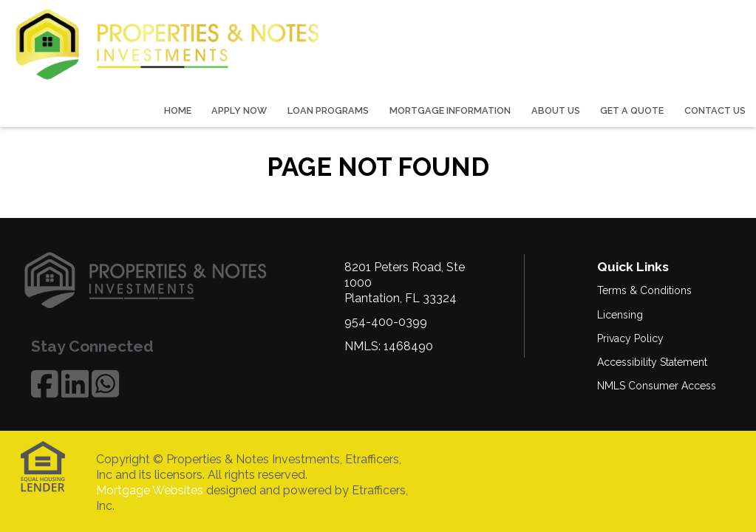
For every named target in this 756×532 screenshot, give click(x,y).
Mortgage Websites (150, 490)
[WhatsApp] (105, 384)
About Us (556, 110)
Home (178, 110)
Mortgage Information (450, 110)
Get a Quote (632, 110)
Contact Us (715, 110)
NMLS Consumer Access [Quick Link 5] (657, 386)
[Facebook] (45, 384)
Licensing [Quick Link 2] (620, 315)
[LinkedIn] (75, 384)
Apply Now (239, 110)
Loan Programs (328, 110)
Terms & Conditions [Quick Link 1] (644, 290)
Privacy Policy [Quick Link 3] (630, 338)
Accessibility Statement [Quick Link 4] (652, 362)
